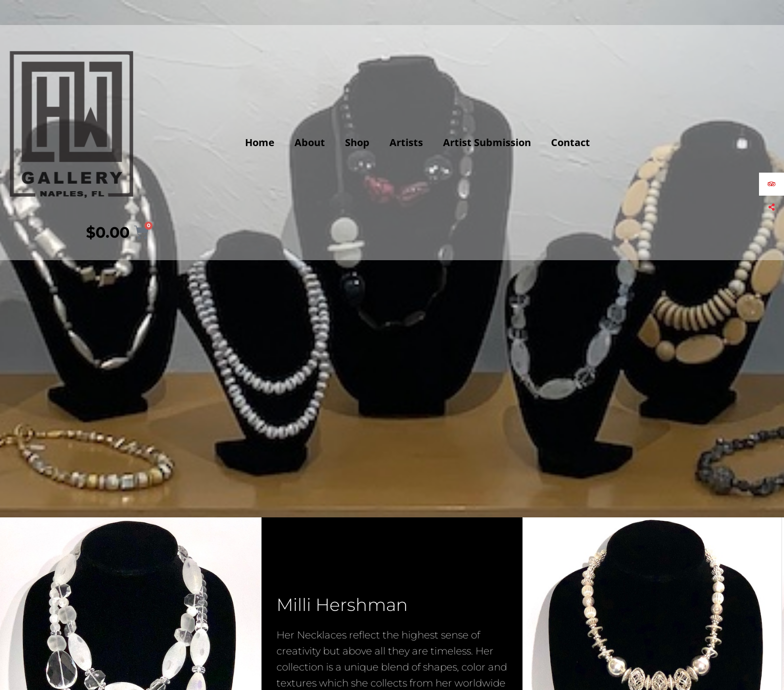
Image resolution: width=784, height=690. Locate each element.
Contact (570, 142)
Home (260, 142)
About (310, 142)
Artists (406, 142)
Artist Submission (487, 142)
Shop (357, 142)
